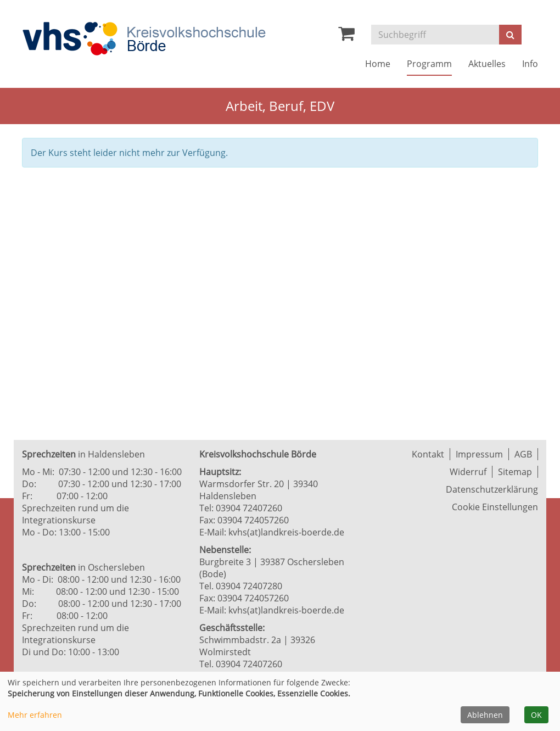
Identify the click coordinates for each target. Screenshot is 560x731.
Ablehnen (485, 715)
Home (378, 64)
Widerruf (468, 472)
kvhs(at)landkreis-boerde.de (286, 532)
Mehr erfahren (35, 715)
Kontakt (428, 454)
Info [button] (530, 64)
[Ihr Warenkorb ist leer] (346, 36)
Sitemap (515, 472)
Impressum (479, 454)
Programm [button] (429, 64)
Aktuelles (487, 64)
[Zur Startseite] (144, 39)
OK (536, 715)
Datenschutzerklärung (492, 489)
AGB (523, 454)
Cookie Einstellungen (495, 507)
